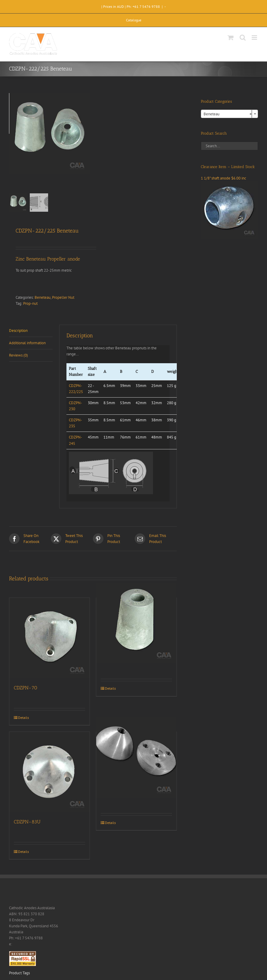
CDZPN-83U (27, 822)
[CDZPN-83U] (49, 772)
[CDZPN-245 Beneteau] (136, 624)
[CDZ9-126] (136, 758)
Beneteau (43, 297)
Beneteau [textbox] (228, 114)
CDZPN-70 (26, 688)
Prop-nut (30, 303)
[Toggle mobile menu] (255, 37)
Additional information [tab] (27, 343)
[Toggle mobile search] (243, 37)
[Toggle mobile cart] (231, 37)
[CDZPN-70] (49, 638)
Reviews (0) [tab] (18, 355)
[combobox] (229, 114)
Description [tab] (18, 331)
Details (23, 718)
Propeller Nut (63, 297)
